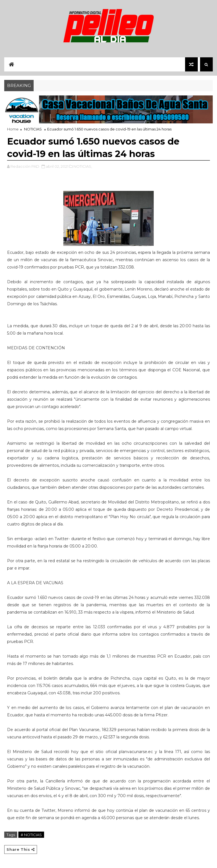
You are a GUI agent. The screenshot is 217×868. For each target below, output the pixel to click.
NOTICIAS (33, 129)
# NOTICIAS (31, 835)
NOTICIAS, (83, 166)
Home (13, 129)
